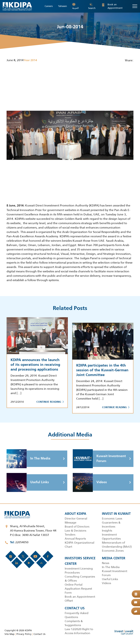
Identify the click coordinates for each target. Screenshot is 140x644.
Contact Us (39, 634)
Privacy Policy (24, 634)
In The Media (28, 459)
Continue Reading (50, 402)
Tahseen (63, 6)
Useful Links (28, 482)
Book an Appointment (112, 6)
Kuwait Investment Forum (99, 459)
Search (92, 7)
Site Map (9, 634)
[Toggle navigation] (135, 6)
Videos (90, 482)
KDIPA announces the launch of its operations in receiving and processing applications (35, 365)
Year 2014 (30, 60)
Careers (49, 6)
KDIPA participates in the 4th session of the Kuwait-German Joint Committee (102, 370)
